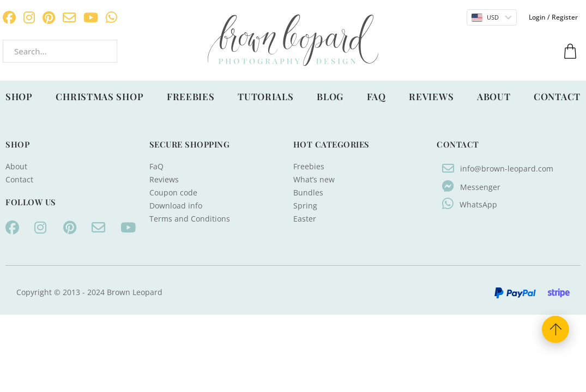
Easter (305, 219)
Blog (330, 96)
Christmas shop (99, 96)
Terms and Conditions (190, 219)
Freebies (191, 96)
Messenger (480, 187)
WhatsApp (478, 204)
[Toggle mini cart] (570, 51)
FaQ (376, 96)
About (494, 96)
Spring (305, 206)
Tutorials (265, 96)
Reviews (431, 96)
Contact (557, 96)
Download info (176, 206)
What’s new (314, 179)
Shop (19, 96)
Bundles (308, 192)
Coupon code (173, 192)
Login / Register (553, 17)
